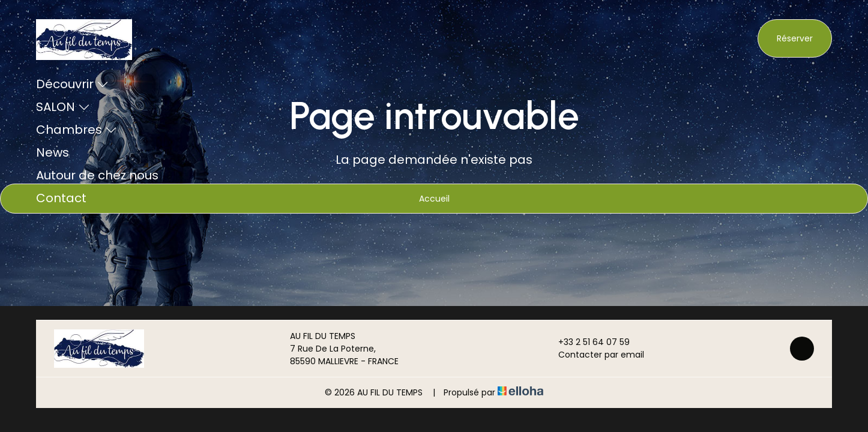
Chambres (77, 130)
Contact (61, 198)
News (53, 152)
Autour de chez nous (97, 175)
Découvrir (72, 84)
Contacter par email (594, 355)
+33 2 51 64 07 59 (587, 342)
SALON (63, 107)
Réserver (795, 38)
